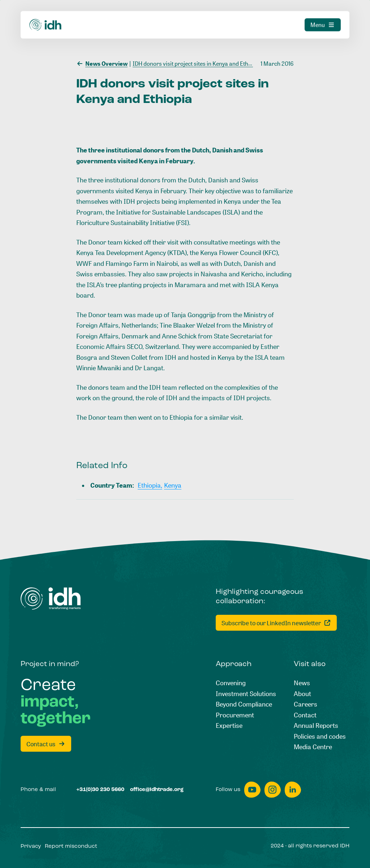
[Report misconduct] (71, 847)
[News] (302, 683)
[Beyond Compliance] (244, 704)
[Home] (51, 599)
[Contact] (305, 715)
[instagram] (272, 790)
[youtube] (252, 790)
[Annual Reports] (316, 726)
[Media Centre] (313, 747)
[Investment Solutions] (246, 694)
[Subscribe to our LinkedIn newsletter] (276, 623)
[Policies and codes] (320, 737)
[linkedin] (293, 790)
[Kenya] (173, 485)
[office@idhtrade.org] (157, 790)
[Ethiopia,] (150, 485)
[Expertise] (229, 726)
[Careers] (306, 704)
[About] (302, 694)
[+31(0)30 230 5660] (100, 790)
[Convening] (231, 683)
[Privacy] (31, 847)
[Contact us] (46, 744)
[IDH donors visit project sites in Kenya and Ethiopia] (195, 63)
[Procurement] (235, 715)
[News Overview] (102, 63)
